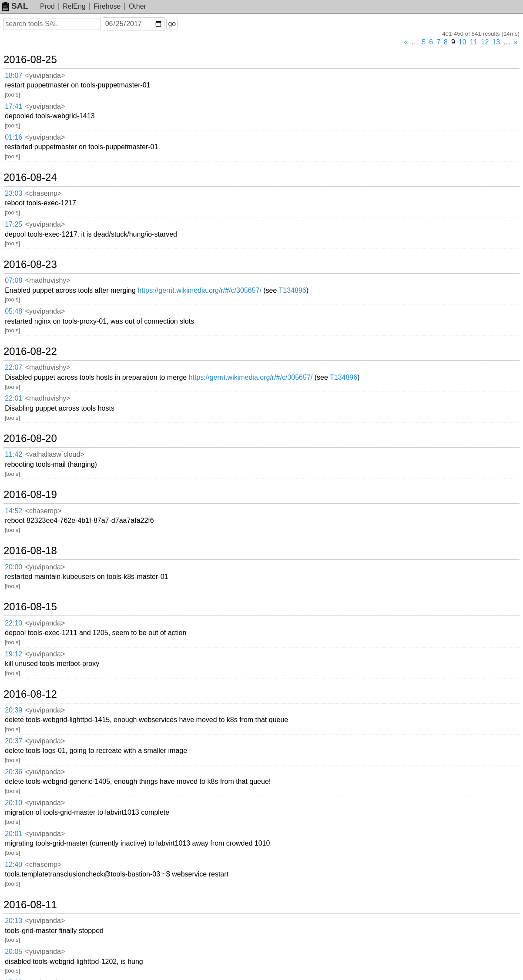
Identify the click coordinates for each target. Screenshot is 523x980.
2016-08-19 (30, 495)
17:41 (13, 106)
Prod (47, 6)
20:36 (13, 772)
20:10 (13, 803)
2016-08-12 (30, 694)
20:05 (13, 952)
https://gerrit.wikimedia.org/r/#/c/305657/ (199, 290)
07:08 (13, 280)
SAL (15, 6)
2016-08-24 (30, 177)
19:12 (13, 654)
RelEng (74, 6)
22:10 (13, 623)
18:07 (13, 75)
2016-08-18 (30, 551)
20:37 (13, 741)
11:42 (13, 454)
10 (463, 42)
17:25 (13, 224)
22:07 (13, 367)
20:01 (13, 834)
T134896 (293, 290)
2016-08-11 (30, 905)
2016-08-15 (30, 607)
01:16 (13, 137)
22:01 (13, 398)
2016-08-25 (30, 60)
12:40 (13, 865)
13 (496, 42)
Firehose (107, 6)
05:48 (13, 311)
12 (485, 42)
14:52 (13, 511)
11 (474, 42)
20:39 (13, 710)
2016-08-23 (30, 264)
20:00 (13, 567)
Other (137, 6)
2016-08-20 (30, 438)
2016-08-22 (30, 351)
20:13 (13, 921)
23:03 (13, 193)
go (172, 24)
